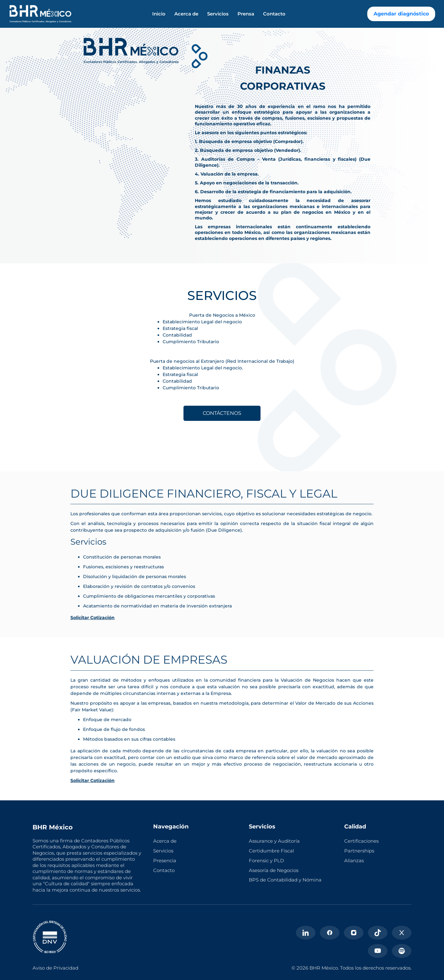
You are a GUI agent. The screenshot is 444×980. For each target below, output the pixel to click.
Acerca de (186, 14)
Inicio (159, 14)
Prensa (246, 14)
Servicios (218, 14)
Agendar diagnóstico (401, 14)
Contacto (274, 14)
